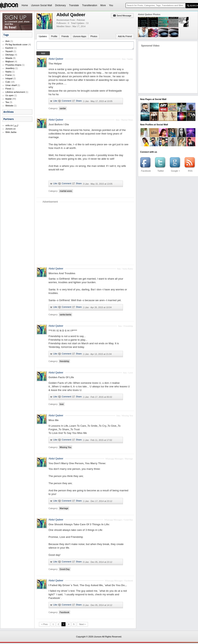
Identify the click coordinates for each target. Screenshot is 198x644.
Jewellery (10, 68)
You (111, 5)
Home (25, 5)
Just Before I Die (59, 126)
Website (9, 106)
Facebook (64, 613)
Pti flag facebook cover (16, 45)
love (62, 405)
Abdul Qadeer (56, 60)
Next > (82, 625)
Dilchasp (10, 55)
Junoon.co (10, 129)
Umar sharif (11, 85)
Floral (8, 89)
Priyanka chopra (13, 65)
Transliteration (90, 5)
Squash (9, 51)
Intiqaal (9, 78)
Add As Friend (125, 36)
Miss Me (54, 421)
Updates (43, 36)
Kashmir (9, 48)
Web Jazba (11, 132)
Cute (8, 82)
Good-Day (65, 570)
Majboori (10, 61)
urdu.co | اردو (12, 125)
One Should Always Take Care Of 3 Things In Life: (79, 526)
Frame (9, 75)
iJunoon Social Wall (42, 5)
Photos (94, 36)
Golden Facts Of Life (61, 378)
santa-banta (65, 316)
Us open (9, 95)
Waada (9, 58)
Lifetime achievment (15, 92)
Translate (74, 5)
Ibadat (8, 99)
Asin (7, 41)
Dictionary (60, 5)
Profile (54, 36)
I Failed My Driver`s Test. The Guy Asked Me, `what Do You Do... (88, 586)
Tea (7, 102)
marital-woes (66, 192)
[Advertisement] (85, 235)
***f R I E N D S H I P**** (63, 332)
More (103, 5)
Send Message (124, 16)
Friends (65, 36)
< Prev (45, 625)
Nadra (8, 72)
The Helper (55, 65)
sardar (63, 110)
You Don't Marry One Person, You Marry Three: (77, 464)
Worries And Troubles (62, 275)
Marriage (64, 509)
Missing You (66, 448)
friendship (64, 362)
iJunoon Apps (80, 36)
